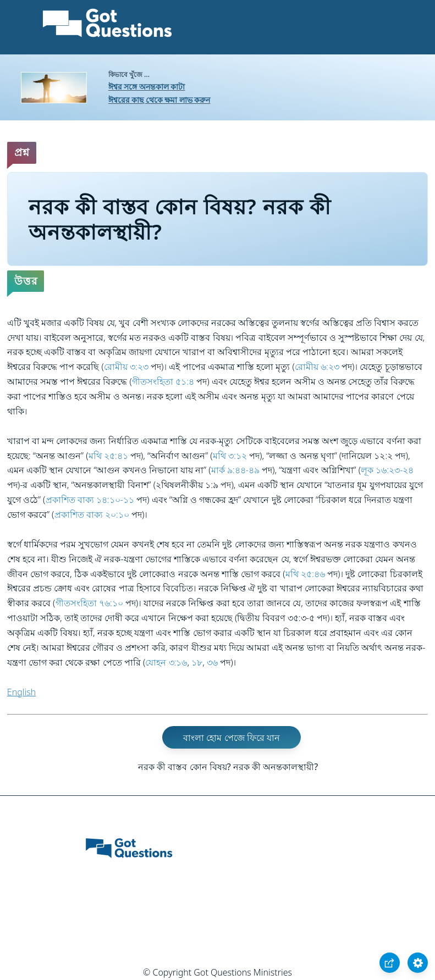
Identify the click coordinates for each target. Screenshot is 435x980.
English (21, 692)
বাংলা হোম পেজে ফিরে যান (232, 737)
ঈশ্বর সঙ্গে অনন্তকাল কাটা (147, 87)
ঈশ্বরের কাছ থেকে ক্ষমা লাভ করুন (159, 100)
